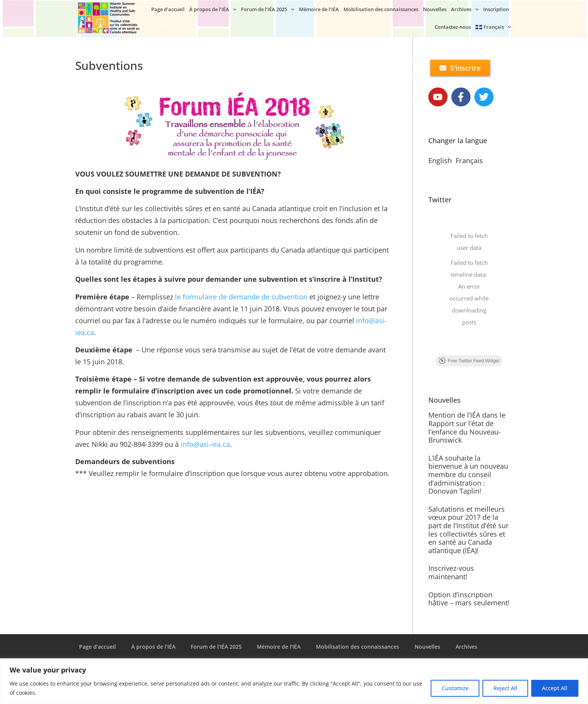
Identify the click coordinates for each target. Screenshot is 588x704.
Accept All (555, 688)
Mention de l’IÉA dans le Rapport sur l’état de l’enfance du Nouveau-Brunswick (467, 428)
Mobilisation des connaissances (381, 9)
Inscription (496, 9)
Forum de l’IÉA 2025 (268, 9)
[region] (294, 681)
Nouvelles (435, 9)
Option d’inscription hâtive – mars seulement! (469, 599)
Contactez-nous (453, 27)
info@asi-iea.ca (205, 444)
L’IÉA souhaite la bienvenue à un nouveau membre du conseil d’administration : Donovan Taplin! (468, 474)
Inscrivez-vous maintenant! (451, 572)
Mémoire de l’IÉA (319, 9)
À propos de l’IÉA (213, 9)
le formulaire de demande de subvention (241, 297)
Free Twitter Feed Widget (469, 361)
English (440, 161)
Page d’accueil (168, 9)
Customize (454, 688)
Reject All (505, 688)
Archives (465, 9)
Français (469, 161)
